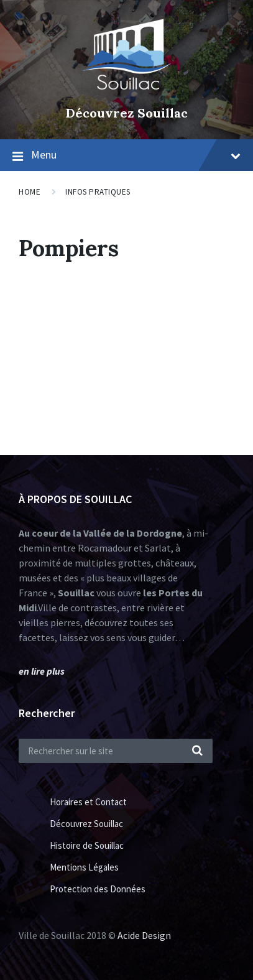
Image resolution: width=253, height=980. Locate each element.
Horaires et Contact (88, 802)
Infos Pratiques (98, 192)
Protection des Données (98, 889)
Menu (136, 155)
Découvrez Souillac (127, 113)
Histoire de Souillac (87, 845)
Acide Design (144, 935)
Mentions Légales (84, 867)
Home (30, 192)
